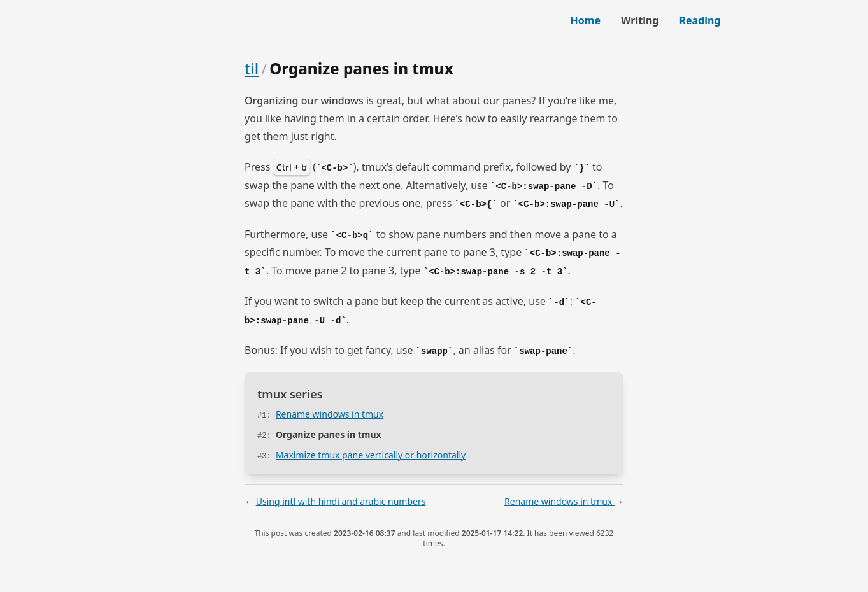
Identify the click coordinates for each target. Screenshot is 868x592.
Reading (700, 20)
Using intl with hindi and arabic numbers (341, 501)
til (252, 68)
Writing (640, 20)
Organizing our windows (304, 101)
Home (586, 20)
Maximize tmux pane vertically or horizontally (371, 455)
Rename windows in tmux (330, 414)
